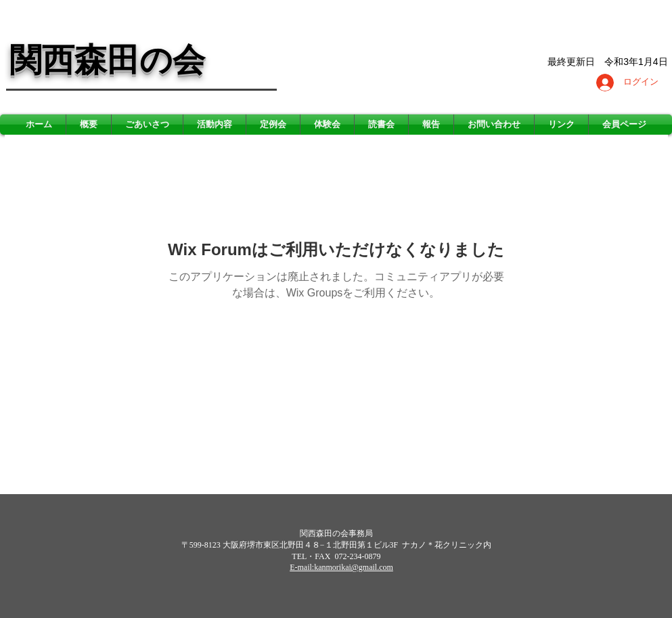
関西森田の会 (107, 60)
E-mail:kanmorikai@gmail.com (341, 567)
